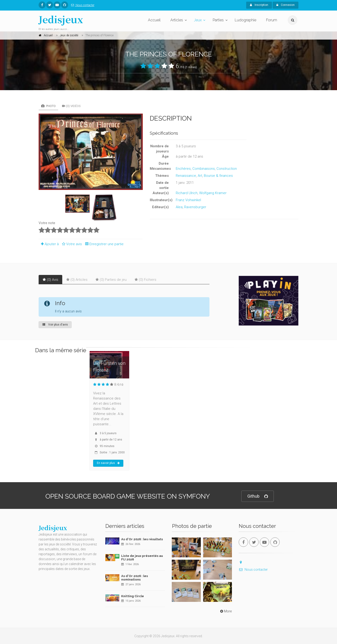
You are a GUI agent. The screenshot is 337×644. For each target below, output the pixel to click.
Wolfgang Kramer (213, 193)
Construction (227, 169)
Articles (177, 20)
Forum (272, 20)
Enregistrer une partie (103, 244)
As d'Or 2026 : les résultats (142, 539)
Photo (48, 106)
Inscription (259, 5)
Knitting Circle (133, 596)
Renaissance (186, 176)
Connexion (286, 5)
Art (200, 176)
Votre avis (71, 244)
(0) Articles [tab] (77, 280)
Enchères (183, 169)
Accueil (154, 20)
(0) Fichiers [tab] (145, 280)
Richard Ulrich (187, 193)
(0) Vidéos (71, 106)
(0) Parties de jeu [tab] (111, 280)
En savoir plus (108, 463)
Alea (179, 207)
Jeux (198, 20)
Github (258, 496)
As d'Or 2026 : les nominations (135, 578)
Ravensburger (195, 207)
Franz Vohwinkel (188, 200)
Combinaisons (204, 169)
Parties (218, 20)
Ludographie (245, 20)
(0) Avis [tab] (50, 280)
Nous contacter (82, 5)
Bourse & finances (218, 176)
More (225, 611)
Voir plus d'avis (55, 325)
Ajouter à (49, 244)
